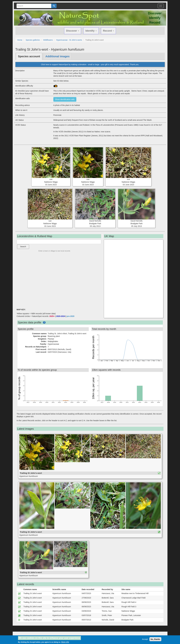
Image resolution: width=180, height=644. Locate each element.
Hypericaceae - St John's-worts (69, 40)
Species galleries (33, 40)
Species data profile (30, 322)
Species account (29, 56)
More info (65, 642)
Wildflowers (48, 40)
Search (23, 247)
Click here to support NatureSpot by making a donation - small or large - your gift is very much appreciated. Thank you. (90, 64)
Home (20, 40)
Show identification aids (65, 99)
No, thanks (155, 639)
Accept (145, 639)
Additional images (57, 56)
